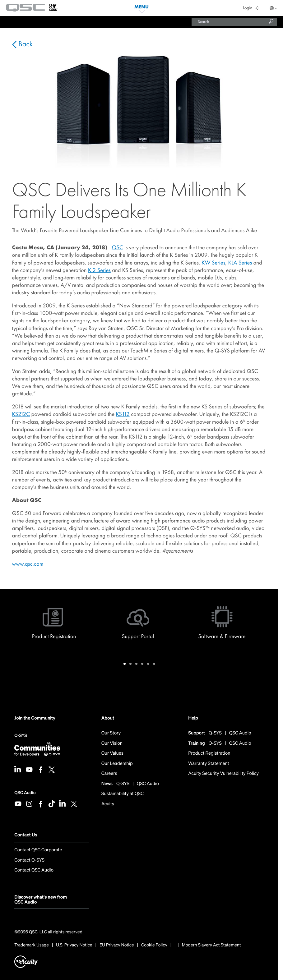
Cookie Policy (154, 945)
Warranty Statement (209, 764)
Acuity (108, 804)
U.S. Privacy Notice (74, 945)
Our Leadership (117, 764)
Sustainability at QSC (123, 794)
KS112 (123, 414)
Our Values (112, 753)
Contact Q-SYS (29, 860)
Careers (109, 773)
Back (25, 44)
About (108, 718)
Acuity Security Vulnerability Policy (223, 773)
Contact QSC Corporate (38, 850)
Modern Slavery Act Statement (211, 945)
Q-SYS (21, 736)
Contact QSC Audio (34, 870)
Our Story (111, 733)
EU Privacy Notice (117, 945)
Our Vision (112, 743)
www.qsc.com (28, 564)
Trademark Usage (32, 945)
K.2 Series (99, 270)
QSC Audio (25, 793)
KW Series (213, 263)
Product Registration (209, 753)
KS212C (21, 414)
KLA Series (240, 263)
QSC (117, 247)
